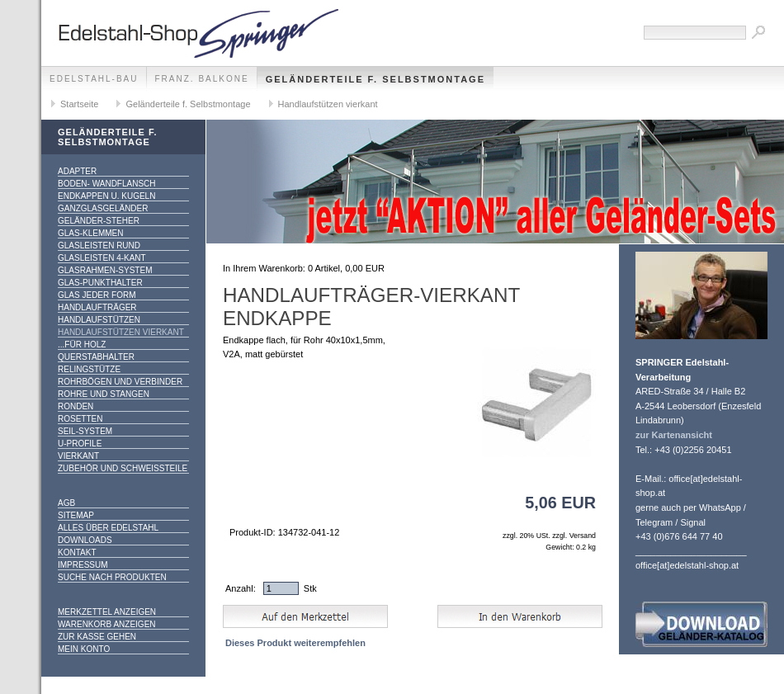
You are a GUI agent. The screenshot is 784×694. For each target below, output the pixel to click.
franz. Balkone (202, 79)
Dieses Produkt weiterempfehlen (295, 643)
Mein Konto (84, 649)
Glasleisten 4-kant (102, 258)
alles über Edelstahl (108, 528)
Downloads (85, 540)
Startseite (79, 104)
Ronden (76, 406)
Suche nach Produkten (112, 577)
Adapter (77, 171)
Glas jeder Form (97, 295)
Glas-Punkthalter (100, 283)
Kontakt (77, 552)
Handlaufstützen (99, 320)
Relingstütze (89, 369)
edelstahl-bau (94, 79)
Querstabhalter (96, 357)
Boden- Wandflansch (107, 184)
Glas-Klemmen (90, 233)
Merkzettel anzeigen (107, 612)
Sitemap (76, 515)
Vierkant (78, 456)
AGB (66, 503)
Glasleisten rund (99, 245)
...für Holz (82, 345)
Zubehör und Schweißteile (123, 468)
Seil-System (85, 431)
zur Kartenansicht (674, 435)
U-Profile (80, 444)
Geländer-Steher (99, 221)
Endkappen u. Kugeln (106, 196)
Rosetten (80, 419)
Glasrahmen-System (105, 270)
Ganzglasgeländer (103, 208)
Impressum (83, 565)
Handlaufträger (97, 307)
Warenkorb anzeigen (107, 624)
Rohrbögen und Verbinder (120, 382)
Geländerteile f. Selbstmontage (375, 79)
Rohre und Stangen (104, 394)
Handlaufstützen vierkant (328, 104)
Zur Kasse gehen (97, 637)
